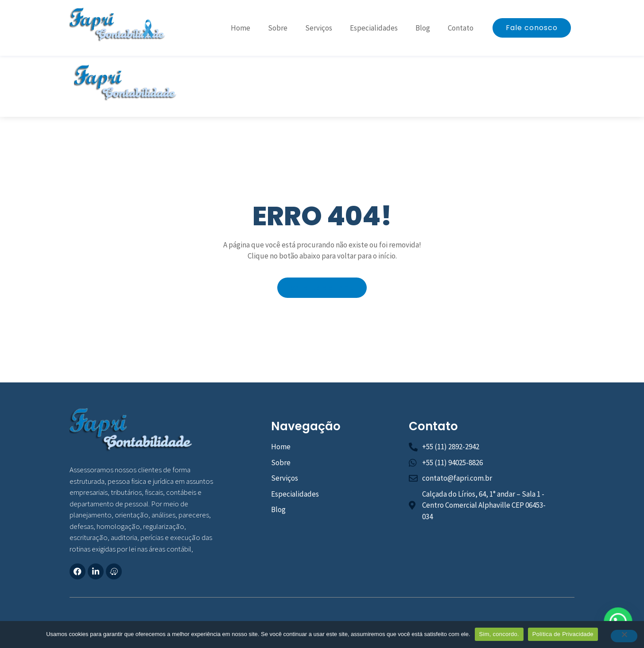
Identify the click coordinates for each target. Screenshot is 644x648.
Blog (423, 28)
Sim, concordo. (499, 634)
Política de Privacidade (563, 634)
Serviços (319, 28)
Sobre (278, 28)
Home (241, 28)
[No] (624, 636)
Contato (461, 28)
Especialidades (374, 28)
